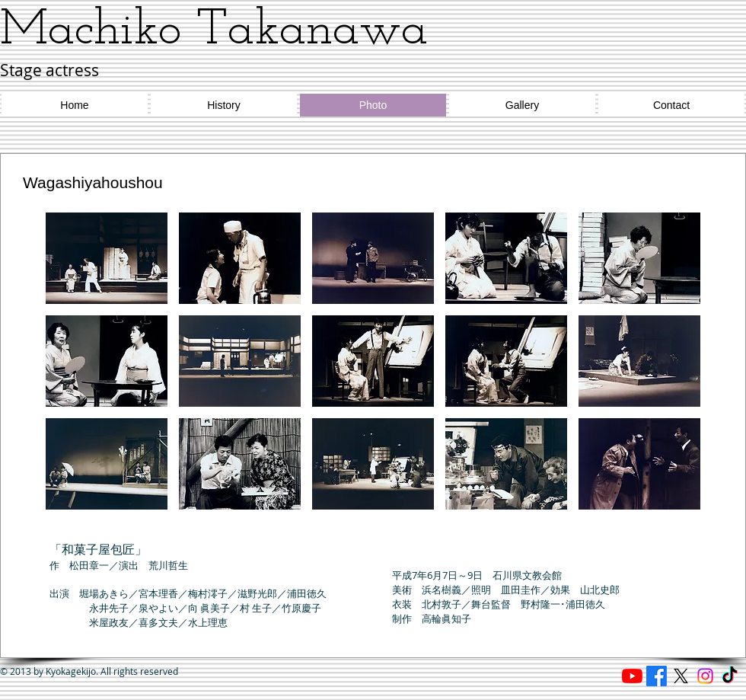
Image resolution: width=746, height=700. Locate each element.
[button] (107, 258)
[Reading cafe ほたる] (632, 676)
